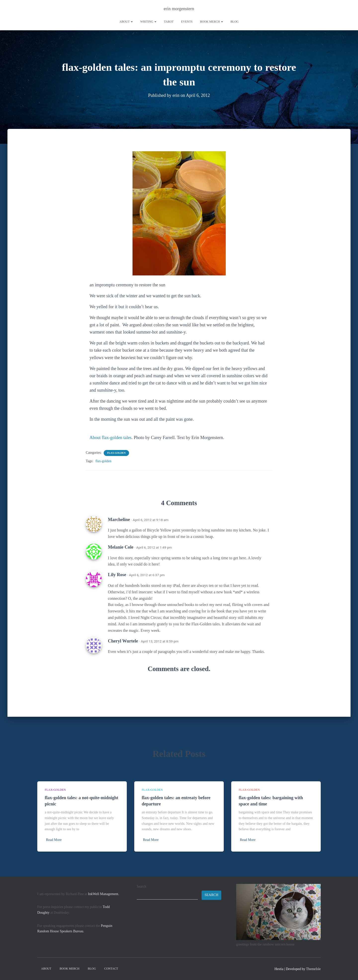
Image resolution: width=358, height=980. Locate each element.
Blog (235, 22)
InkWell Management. (104, 894)
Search (141, 886)
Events (187, 22)
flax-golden (116, 453)
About (126, 22)
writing (148, 22)
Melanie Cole (121, 547)
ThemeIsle (313, 969)
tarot (169, 22)
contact (111, 969)
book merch (211, 22)
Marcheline (119, 520)
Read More (54, 840)
